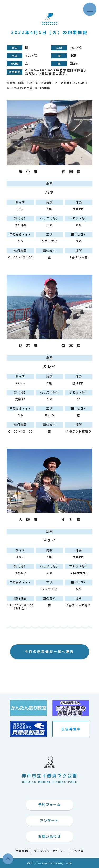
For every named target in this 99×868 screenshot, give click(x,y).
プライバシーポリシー (49, 851)
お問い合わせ (49, 836)
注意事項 (22, 851)
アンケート (49, 821)
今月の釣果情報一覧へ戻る (49, 652)
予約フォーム (49, 805)
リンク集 (77, 851)
